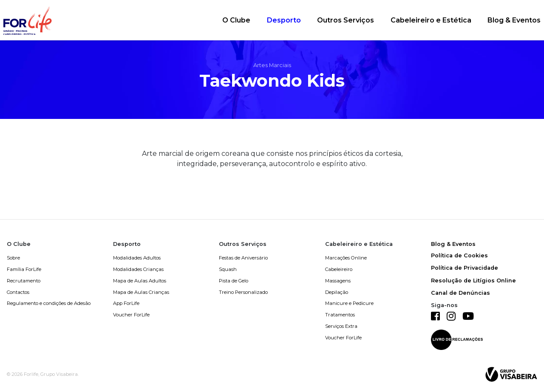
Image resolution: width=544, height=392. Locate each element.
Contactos (18, 292)
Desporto (284, 20)
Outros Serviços (346, 20)
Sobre (13, 258)
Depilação (337, 292)
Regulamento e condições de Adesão (49, 303)
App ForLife (126, 303)
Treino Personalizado (243, 292)
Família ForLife (24, 269)
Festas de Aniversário (243, 258)
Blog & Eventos (514, 20)
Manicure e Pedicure (349, 303)
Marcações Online (346, 258)
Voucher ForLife (131, 315)
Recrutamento (24, 281)
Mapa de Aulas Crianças (141, 292)
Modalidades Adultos (137, 258)
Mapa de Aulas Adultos (140, 281)
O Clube (236, 20)
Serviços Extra (341, 326)
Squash (228, 269)
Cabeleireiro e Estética (431, 20)
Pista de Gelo (234, 281)
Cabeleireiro (339, 269)
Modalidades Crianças (138, 269)
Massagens (338, 281)
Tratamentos (340, 315)
